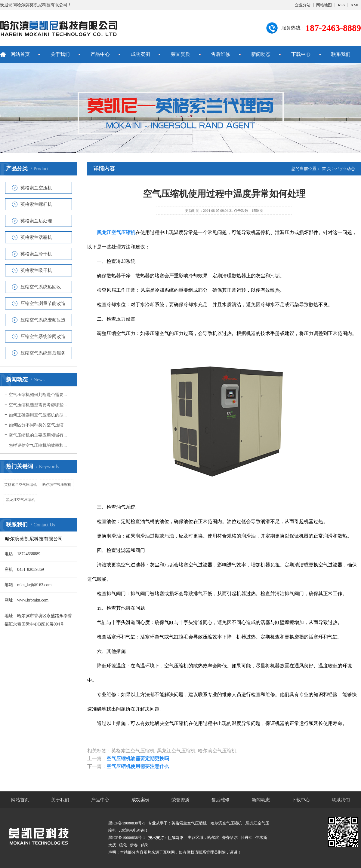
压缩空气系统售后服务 (43, 353)
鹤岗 (145, 845)
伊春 (134, 845)
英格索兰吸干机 (36, 270)
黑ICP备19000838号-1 (127, 838)
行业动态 (347, 169)
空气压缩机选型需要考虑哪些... (38, 405)
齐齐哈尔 (230, 838)
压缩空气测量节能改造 (43, 303)
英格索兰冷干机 (36, 254)
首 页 (327, 169)
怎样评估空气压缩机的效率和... (38, 445)
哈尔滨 (213, 838)
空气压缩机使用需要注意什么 (138, 766)
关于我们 (60, 54)
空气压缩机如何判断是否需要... (38, 395)
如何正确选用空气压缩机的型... (38, 415)
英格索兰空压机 (36, 188)
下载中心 (301, 54)
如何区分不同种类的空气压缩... (38, 425)
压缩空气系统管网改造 (43, 337)
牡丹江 (247, 838)
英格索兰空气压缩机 (20, 485)
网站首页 (20, 54)
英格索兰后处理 (36, 221)
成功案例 (140, 54)
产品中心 (100, 54)
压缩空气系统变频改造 (43, 320)
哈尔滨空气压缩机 (57, 485)
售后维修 (221, 54)
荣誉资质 (180, 54)
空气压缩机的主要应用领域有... (38, 435)
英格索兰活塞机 (36, 237)
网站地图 (324, 5)
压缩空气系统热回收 (41, 287)
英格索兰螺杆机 (36, 204)
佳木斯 (261, 838)
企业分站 (303, 5)
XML (355, 5)
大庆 (112, 845)
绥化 (123, 845)
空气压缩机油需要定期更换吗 (138, 758)
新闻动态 (261, 54)
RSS (341, 5)
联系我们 (341, 54)
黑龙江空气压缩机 (20, 500)
